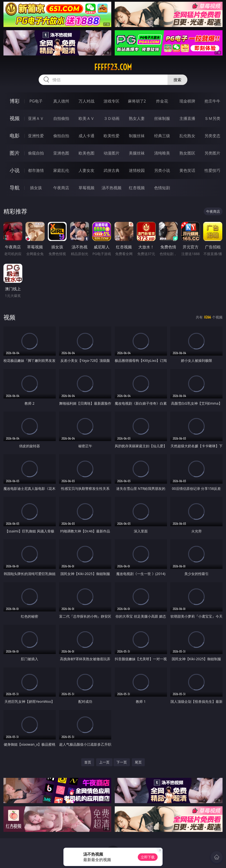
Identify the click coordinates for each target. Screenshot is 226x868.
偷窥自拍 (36, 153)
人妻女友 (86, 170)
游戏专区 (112, 101)
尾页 (138, 762)
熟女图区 (187, 153)
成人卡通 (86, 136)
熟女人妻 (137, 118)
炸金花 (162, 101)
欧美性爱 (112, 136)
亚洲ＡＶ (36, 118)
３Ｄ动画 (112, 118)
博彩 (15, 101)
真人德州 (61, 101)
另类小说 (162, 170)
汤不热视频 (112, 188)
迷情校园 (137, 170)
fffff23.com (113, 67)
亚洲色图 (61, 153)
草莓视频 (86, 188)
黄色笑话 (187, 170)
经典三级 (162, 136)
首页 (88, 762)
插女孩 (36, 188)
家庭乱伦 (61, 170)
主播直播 (187, 118)
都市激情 (36, 170)
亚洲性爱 (36, 136)
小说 (15, 170)
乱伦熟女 (187, 136)
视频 (15, 118)
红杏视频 (137, 188)
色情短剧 (162, 188)
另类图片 (212, 153)
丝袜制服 (162, 118)
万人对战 (86, 101)
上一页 (104, 762)
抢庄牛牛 (212, 101)
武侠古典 (112, 170)
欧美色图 (86, 153)
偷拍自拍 (61, 136)
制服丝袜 (137, 136)
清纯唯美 (162, 153)
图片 (15, 153)
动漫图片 (112, 153)
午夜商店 (61, 188)
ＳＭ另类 (212, 118)
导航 (15, 188)
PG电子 (36, 101)
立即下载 (148, 857)
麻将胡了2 (137, 101)
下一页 (122, 762)
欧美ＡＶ (86, 118)
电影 (15, 136)
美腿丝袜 (137, 153)
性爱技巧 (212, 170)
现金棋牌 (187, 101)
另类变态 (212, 136)
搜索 (177, 80)
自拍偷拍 (61, 118)
